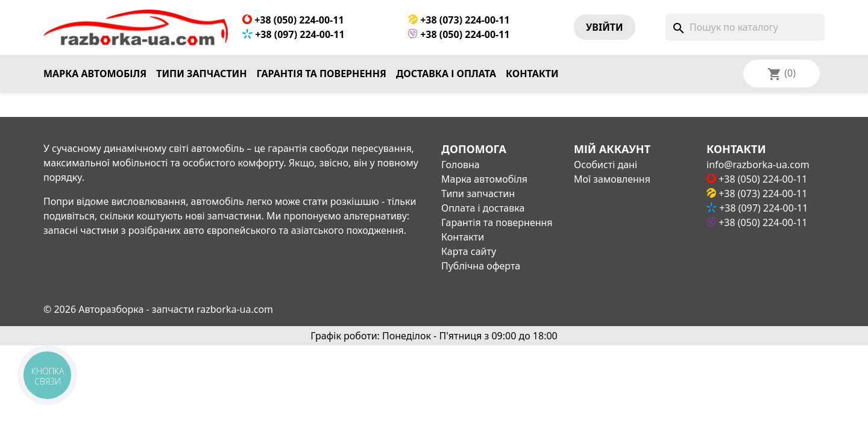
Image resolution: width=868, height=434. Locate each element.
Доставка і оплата (446, 74)
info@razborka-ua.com (758, 165)
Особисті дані (605, 165)
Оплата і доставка (483, 208)
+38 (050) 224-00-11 (293, 20)
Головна (461, 165)
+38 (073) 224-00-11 (459, 20)
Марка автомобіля (95, 74)
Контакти (532, 74)
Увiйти (605, 27)
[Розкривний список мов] (797, 74)
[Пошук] (745, 27)
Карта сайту (469, 251)
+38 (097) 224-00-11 (294, 34)
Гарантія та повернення (322, 74)
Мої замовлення (612, 179)
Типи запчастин (201, 74)
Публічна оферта (481, 266)
